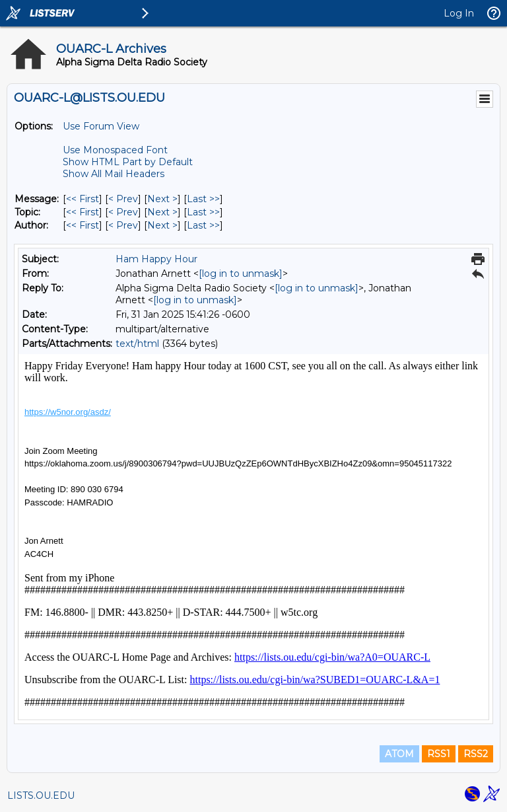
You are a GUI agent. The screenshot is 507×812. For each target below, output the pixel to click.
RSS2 (476, 754)
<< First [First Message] (83, 199)
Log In (459, 13)
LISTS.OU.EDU (41, 795)
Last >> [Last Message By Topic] (203, 212)
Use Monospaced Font (115, 150)
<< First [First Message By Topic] (83, 212)
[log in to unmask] (241, 274)
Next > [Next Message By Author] (162, 225)
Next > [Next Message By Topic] (162, 212)
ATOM (399, 754)
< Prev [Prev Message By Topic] (123, 212)
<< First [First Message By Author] (83, 225)
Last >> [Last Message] (203, 199)
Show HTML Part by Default (128, 162)
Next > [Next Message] (162, 199)
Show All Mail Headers (114, 174)
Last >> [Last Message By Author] (203, 225)
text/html (137, 344)
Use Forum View (101, 126)
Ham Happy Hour (156, 259)
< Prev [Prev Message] (123, 199)
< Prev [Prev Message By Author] (123, 225)
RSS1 (439, 754)
